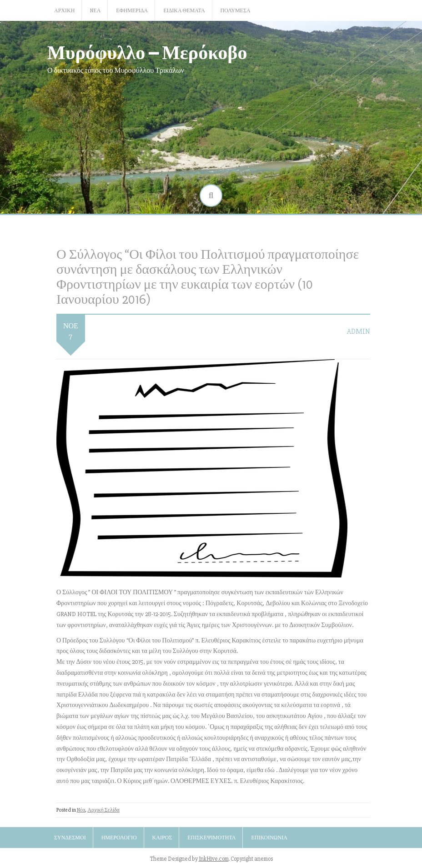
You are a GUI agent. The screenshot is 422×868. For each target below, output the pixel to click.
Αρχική (64, 11)
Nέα (95, 11)
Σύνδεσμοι (70, 838)
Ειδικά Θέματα (184, 11)
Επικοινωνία (269, 838)
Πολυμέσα (236, 11)
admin (359, 331)
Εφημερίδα (132, 11)
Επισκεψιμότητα (211, 838)
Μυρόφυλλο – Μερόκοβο (147, 52)
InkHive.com (214, 859)
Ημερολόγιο (119, 838)
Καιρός (162, 838)
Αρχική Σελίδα (103, 810)
